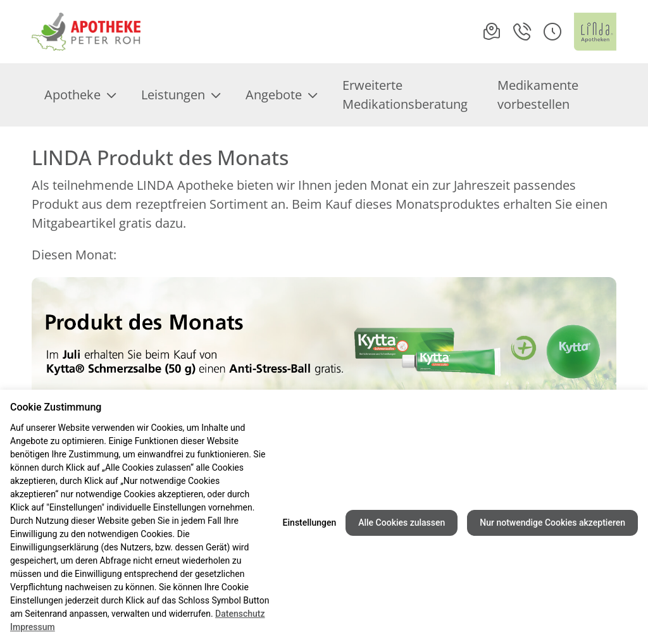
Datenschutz (240, 614)
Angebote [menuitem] (281, 95)
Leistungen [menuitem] (181, 95)
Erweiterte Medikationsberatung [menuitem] (405, 95)
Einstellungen (310, 523)
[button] (552, 32)
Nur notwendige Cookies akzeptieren (552, 523)
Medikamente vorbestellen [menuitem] (538, 95)
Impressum (33, 627)
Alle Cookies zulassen (402, 523)
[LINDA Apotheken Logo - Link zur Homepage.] (595, 32)
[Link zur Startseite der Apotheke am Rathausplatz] (86, 32)
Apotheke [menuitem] (80, 95)
